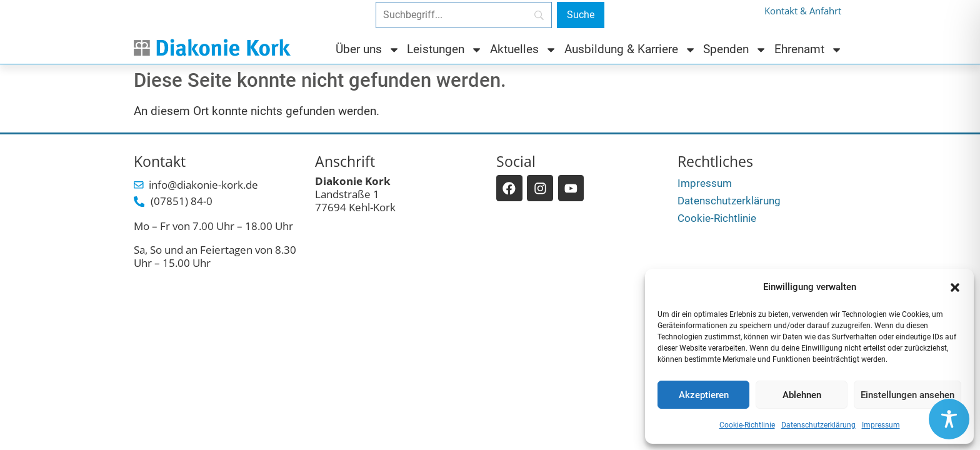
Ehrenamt (808, 50)
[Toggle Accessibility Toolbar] (949, 419)
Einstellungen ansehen (907, 395)
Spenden (735, 50)
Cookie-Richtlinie (747, 425)
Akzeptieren (704, 395)
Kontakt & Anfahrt (803, 11)
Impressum (881, 425)
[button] (955, 287)
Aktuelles (523, 50)
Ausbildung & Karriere (630, 50)
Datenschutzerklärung (818, 425)
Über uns (368, 50)
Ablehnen (802, 395)
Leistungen (445, 50)
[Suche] (581, 15)
